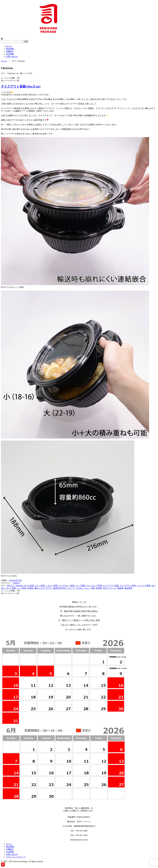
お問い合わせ (12, 57)
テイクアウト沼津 (128, 586)
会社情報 (10, 54)
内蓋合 (31, 588)
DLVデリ (11, 586)
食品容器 (128, 588)
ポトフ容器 (11, 588)
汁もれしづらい (83, 588)
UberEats (19, 586)
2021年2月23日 (15, 580)
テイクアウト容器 (111, 586)
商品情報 (10, 49)
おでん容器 (29, 586)
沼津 (93, 588)
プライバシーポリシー (16, 857)
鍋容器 (120, 588)
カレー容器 (40, 586)
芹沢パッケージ (110, 588)
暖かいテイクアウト (43, 588)
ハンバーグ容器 (144, 586)
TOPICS (16, 583)
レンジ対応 (22, 588)
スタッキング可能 (94, 586)
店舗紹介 (10, 51)
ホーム (9, 46)
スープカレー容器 (67, 586)
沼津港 (99, 588)
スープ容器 (80, 586)
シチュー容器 (52, 586)
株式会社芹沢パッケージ (64, 588)
